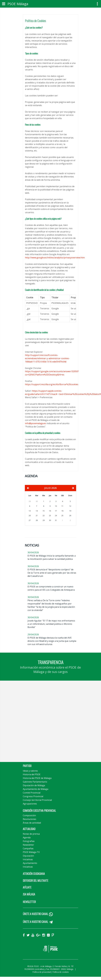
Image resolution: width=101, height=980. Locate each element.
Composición (29, 815)
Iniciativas (28, 859)
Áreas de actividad (32, 823)
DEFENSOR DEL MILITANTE (36, 881)
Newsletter (28, 845)
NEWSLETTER (29, 902)
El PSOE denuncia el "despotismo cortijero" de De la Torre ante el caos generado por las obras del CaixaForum (52, 573)
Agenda (27, 837)
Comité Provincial (32, 793)
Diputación (28, 856)
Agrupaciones (30, 804)
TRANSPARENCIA (51, 662)
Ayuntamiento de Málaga (36, 789)
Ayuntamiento (30, 863)
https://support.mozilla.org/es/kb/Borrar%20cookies (52, 384)
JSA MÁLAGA (29, 894)
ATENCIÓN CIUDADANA (34, 874)
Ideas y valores (30, 771)
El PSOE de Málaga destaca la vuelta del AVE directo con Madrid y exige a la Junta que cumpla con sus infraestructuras (52, 641)
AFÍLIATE (27, 887)
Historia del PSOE (32, 774)
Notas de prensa (31, 834)
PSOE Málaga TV (31, 852)
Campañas (28, 848)
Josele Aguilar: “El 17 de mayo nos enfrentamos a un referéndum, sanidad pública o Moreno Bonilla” (51, 624)
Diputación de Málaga (34, 785)
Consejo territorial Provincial (37, 800)
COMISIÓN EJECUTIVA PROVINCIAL (39, 811)
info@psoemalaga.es (36, 423)
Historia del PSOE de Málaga (37, 778)
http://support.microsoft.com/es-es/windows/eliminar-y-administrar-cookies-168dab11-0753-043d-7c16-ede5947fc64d (47, 358)
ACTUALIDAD (29, 829)
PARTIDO (27, 766)
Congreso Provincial (33, 796)
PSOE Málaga (18, 4)
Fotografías (29, 841)
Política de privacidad (42, 972)
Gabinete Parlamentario (35, 782)
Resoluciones (30, 819)
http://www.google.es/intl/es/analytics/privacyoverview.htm (55, 258)
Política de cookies (61, 972)
